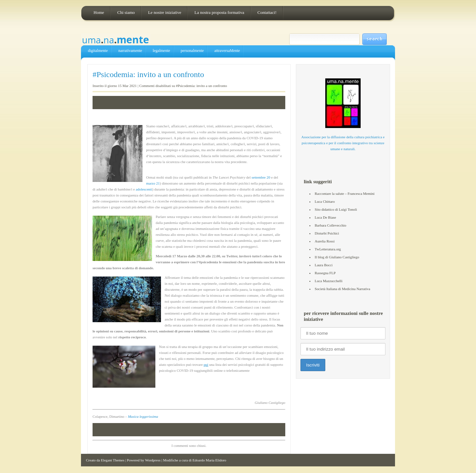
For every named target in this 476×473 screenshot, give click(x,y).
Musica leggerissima (143, 416)
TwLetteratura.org (328, 249)
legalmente (161, 51)
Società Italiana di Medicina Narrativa (342, 289)
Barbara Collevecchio (331, 225)
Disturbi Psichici (327, 233)
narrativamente (130, 51)
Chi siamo (126, 12)
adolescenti (144, 189)
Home (99, 12)
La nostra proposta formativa (219, 12)
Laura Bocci (324, 265)
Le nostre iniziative (165, 12)
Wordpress (153, 460)
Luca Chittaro (325, 201)
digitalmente (98, 51)
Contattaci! (267, 12)
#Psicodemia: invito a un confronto (148, 74)
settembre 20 (261, 177)
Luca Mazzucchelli (329, 281)
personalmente (192, 51)
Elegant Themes (113, 460)
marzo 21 (153, 183)
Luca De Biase (325, 217)
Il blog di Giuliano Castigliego (337, 257)
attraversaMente (227, 51)
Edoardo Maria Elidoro (209, 460)
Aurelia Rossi (325, 241)
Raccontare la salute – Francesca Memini (345, 193)
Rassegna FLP (325, 273)
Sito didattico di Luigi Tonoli (336, 209)
